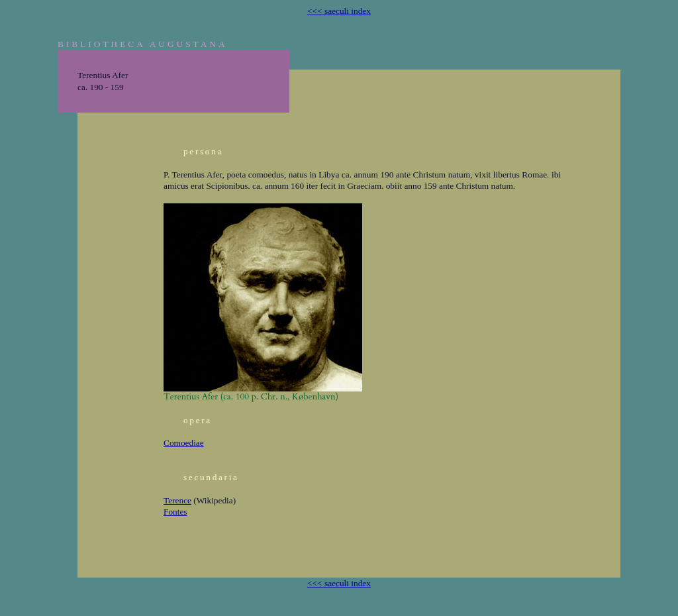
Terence (177, 500)
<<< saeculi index (339, 11)
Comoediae (184, 443)
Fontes (175, 512)
